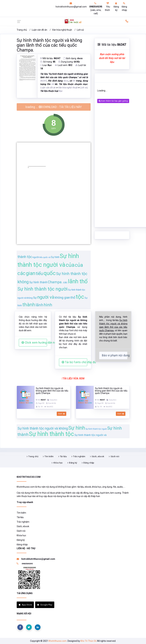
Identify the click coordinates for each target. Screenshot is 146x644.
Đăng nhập (124, 7)
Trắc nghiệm (79, 456)
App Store (25, 605)
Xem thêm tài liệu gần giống (113, 101)
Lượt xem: (64, 65)
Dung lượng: (69, 62)
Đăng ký (116, 7)
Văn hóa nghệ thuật (62, 30)
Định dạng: (73, 58)
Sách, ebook (98, 456)
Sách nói (115, 456)
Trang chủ (22, 30)
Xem (61, 414)
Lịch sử (80, 30)
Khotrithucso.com (58, 641)
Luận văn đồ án (39, 30)
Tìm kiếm (49, 456)
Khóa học (58, 463)
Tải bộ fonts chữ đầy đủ (74, 362)
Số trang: (48, 62)
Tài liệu (63, 456)
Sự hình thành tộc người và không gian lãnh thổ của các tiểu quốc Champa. (49, 45)
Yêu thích (107, 7)
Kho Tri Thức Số (89, 641)
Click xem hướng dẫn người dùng (34, 343)
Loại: (46, 65)
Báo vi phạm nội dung (115, 355)
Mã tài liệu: (50, 58)
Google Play (45, 605)
